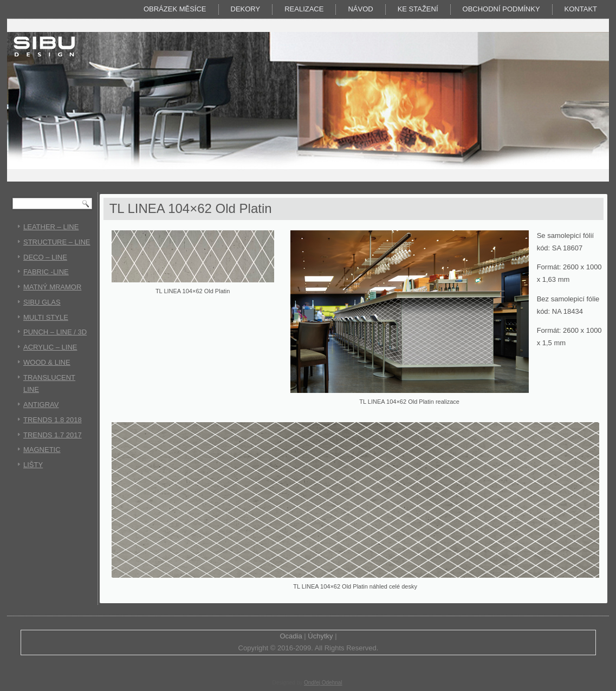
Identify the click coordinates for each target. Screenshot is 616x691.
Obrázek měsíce (175, 9)
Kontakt (581, 9)
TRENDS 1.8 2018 (53, 420)
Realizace (304, 9)
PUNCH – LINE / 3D (55, 332)
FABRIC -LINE (46, 272)
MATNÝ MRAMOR (52, 287)
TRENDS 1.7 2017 (53, 435)
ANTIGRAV (41, 405)
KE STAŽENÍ (418, 9)
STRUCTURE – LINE (57, 242)
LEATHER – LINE (51, 227)
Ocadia (291, 636)
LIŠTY (33, 465)
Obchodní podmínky (501, 9)
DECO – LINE (45, 257)
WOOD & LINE (47, 362)
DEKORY (246, 9)
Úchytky (320, 636)
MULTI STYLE (46, 317)
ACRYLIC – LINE (50, 347)
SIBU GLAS (42, 302)
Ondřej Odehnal (323, 683)
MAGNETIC (42, 450)
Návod (360, 9)
